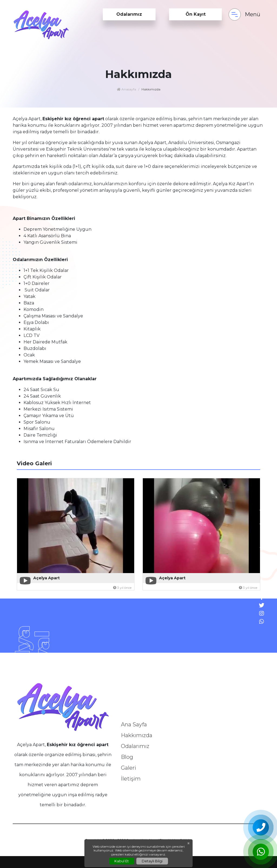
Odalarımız (129, 14)
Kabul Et (122, 861)
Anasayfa (126, 89)
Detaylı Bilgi (152, 861)
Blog (127, 757)
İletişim (131, 779)
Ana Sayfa (134, 724)
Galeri (128, 768)
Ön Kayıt (196, 14)
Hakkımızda (137, 735)
